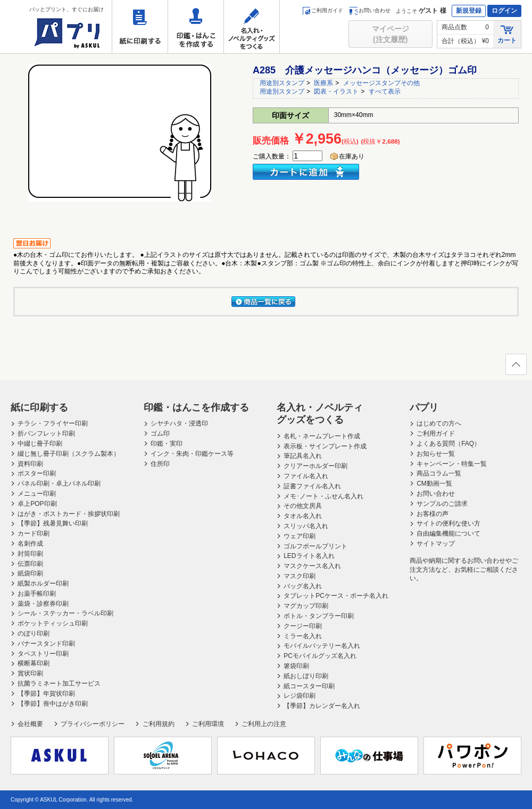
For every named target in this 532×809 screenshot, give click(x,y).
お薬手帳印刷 (37, 594)
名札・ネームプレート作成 (322, 436)
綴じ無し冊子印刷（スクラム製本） (69, 454)
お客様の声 (433, 514)
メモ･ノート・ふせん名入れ (323, 496)
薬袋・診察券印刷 (43, 604)
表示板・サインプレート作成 (325, 446)
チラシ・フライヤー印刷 (53, 423)
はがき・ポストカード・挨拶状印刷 (69, 514)
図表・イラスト (336, 91)
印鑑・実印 (167, 444)
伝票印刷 (30, 564)
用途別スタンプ (282, 83)
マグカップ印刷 (306, 606)
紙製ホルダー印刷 (43, 583)
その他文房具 (303, 506)
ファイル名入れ (306, 476)
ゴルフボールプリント (315, 546)
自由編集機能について (448, 533)
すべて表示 (385, 91)
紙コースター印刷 (309, 686)
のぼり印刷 (34, 633)
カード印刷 (34, 533)
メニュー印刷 (37, 494)
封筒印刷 (30, 554)
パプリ (424, 407)
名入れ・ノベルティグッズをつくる (252, 27)
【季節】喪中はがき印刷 (53, 704)
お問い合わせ (370, 10)
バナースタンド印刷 (46, 644)
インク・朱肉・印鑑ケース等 (192, 454)
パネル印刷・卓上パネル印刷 (59, 483)
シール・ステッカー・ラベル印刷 (65, 613)
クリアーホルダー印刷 (315, 466)
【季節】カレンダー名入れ (322, 706)
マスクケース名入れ (312, 566)
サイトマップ (436, 544)
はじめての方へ (439, 423)
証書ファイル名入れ (312, 486)
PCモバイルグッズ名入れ (320, 656)
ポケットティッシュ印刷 (53, 623)
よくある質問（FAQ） (448, 444)
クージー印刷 (303, 626)
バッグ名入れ (303, 586)
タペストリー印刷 (43, 654)
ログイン (504, 11)
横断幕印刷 (34, 663)
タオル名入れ (303, 516)
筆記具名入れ (303, 456)
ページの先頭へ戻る (516, 368)
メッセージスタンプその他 (381, 83)
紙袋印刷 (30, 573)
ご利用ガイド (323, 10)
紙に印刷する (140, 27)
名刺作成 (30, 544)
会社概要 (30, 724)
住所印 (160, 464)
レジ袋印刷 (300, 696)
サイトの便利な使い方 (448, 523)
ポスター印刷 (37, 473)
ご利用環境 (208, 724)
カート (507, 34)
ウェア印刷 (300, 536)
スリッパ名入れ (306, 526)
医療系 (323, 83)
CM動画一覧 (434, 483)
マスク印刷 (300, 576)
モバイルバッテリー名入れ (322, 646)
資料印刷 (30, 464)
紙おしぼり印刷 (306, 676)
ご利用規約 (159, 724)
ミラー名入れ (303, 636)
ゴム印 (160, 433)
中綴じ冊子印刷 (40, 444)
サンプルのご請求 (442, 504)
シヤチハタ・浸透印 (179, 423)
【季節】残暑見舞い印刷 (53, 523)
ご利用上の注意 (264, 724)
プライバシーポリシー (93, 724)
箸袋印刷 (296, 666)
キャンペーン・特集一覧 (452, 464)
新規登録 (469, 11)
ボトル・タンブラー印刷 (319, 616)
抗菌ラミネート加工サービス (59, 683)
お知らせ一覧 (436, 454)
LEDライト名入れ (309, 556)
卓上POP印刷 (37, 504)
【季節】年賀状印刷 (46, 694)
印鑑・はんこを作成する (196, 27)
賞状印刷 (30, 673)
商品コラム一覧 (439, 473)
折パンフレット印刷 (46, 433)
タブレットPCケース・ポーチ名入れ (336, 596)
